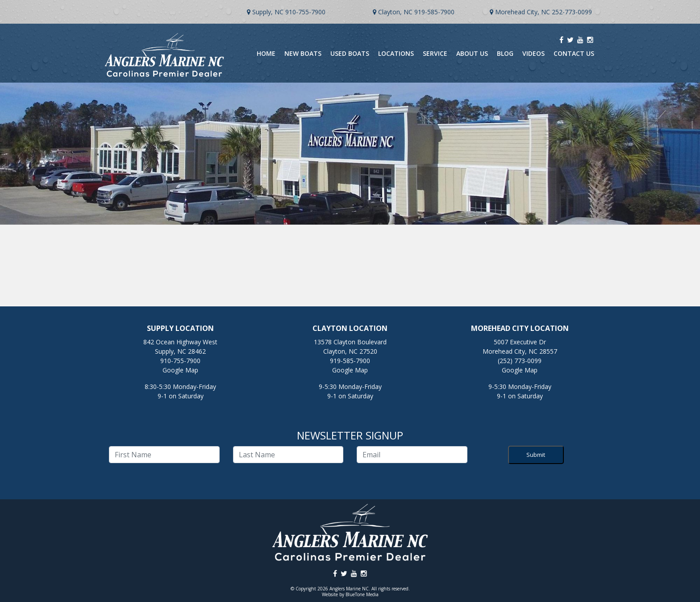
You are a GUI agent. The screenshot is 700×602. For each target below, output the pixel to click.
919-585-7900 (434, 12)
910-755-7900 (305, 12)
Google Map (180, 370)
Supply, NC (268, 12)
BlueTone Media (362, 594)
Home (266, 53)
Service (435, 53)
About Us (472, 53)
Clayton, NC (395, 12)
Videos (533, 53)
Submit (536, 455)
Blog (505, 53)
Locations (396, 53)
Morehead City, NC (523, 12)
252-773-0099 (572, 12)
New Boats (303, 53)
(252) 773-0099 (520, 361)
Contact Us (574, 53)
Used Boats (350, 53)
